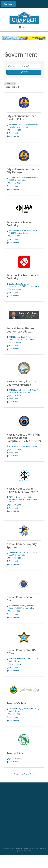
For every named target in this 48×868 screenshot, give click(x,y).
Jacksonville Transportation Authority (24, 277)
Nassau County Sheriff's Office (21, 652)
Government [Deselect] (10, 84)
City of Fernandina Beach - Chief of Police (23, 118)
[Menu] (23, 28)
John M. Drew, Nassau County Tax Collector (20, 330)
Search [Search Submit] (24, 72)
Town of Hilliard (16, 754)
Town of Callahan (17, 704)
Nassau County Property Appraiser (22, 546)
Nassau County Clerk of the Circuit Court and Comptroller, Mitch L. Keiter (24, 438)
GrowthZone (29, 774)
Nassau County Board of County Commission (21, 383)
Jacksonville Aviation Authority (20, 224)
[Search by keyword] (24, 66)
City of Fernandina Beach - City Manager (23, 171)
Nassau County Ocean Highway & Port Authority (22, 491)
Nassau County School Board (20, 599)
